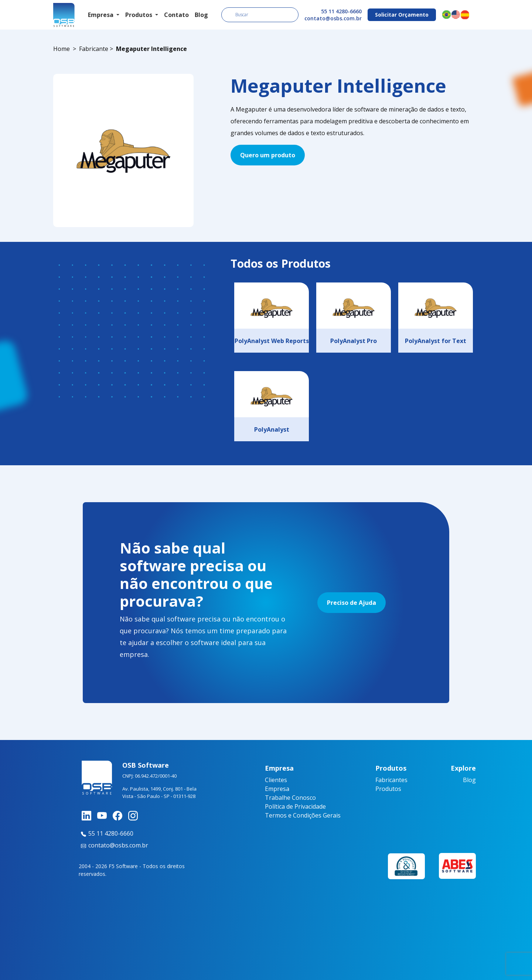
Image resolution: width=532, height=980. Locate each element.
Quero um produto (268, 155)
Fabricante (94, 49)
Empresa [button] (101, 15)
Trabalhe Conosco (290, 798)
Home (62, 49)
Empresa (277, 789)
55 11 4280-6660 (341, 11)
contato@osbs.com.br (333, 18)
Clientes (276, 780)
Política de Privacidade (295, 806)
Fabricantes (391, 780)
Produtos (388, 789)
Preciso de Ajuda (352, 603)
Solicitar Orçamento (402, 15)
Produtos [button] (139, 15)
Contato (176, 15)
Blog (201, 15)
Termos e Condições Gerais (303, 815)
